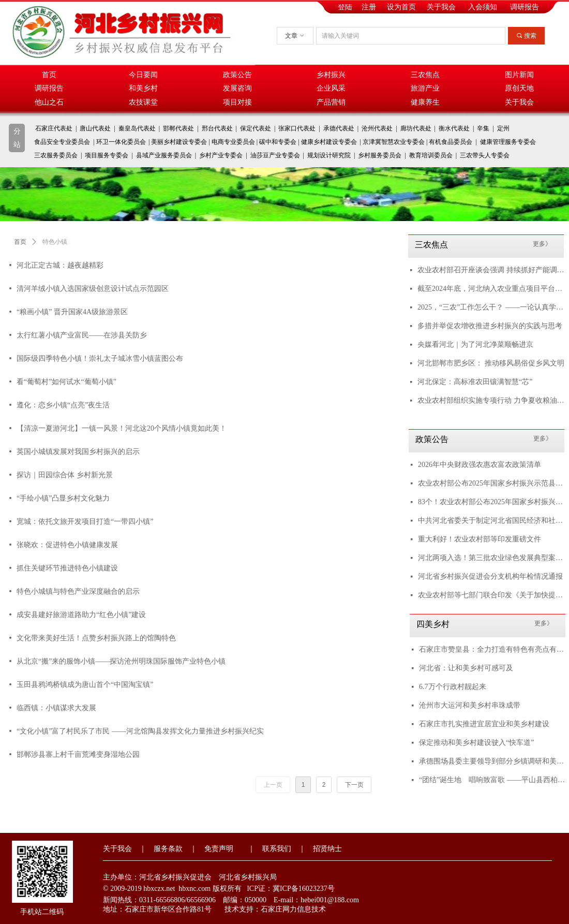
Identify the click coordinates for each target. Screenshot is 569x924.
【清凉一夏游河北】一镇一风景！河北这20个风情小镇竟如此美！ (122, 428)
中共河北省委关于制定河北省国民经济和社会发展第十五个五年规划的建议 (491, 520)
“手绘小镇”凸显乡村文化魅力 (63, 498)
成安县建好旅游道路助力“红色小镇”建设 (81, 615)
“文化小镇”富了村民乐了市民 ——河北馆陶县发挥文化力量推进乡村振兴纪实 (140, 731)
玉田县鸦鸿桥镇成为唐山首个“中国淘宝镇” (85, 685)
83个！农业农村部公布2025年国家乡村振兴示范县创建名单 (491, 502)
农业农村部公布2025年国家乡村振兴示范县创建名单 (491, 483)
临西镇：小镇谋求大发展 (56, 708)
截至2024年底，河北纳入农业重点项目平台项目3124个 (491, 289)
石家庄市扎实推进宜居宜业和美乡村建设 (484, 724)
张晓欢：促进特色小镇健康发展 (67, 545)
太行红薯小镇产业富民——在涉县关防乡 (82, 335)
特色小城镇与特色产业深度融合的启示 (78, 591)
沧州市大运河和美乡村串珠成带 (470, 705)
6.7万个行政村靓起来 (453, 687)
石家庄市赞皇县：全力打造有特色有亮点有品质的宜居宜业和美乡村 (492, 649)
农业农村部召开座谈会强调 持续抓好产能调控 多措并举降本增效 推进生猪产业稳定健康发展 (491, 270)
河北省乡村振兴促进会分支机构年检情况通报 (490, 576)
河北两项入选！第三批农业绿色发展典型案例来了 (491, 558)
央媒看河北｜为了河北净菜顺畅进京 (475, 344)
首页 (20, 242)
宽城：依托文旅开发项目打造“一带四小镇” (85, 522)
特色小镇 (55, 242)
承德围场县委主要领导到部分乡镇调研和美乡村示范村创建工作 (492, 761)
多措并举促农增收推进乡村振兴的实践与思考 (490, 326)
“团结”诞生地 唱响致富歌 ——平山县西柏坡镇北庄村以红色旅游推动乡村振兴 (492, 780)
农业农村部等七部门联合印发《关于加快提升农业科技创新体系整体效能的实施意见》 (491, 595)
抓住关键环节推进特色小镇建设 (67, 568)
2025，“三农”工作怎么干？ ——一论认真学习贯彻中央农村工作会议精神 (491, 307)
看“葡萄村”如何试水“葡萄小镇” (66, 382)
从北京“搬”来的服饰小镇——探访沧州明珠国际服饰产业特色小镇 (121, 661)
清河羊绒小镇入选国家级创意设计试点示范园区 (93, 289)
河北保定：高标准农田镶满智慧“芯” (475, 382)
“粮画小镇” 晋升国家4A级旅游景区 (72, 312)
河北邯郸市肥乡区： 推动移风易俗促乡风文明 (491, 363)
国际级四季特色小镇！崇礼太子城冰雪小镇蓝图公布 (100, 358)
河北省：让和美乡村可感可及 (466, 668)
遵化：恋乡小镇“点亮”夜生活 (63, 405)
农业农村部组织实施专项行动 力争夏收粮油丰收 (491, 400)
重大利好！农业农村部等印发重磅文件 (480, 539)
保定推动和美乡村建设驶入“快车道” (476, 743)
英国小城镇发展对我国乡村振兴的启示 (78, 452)
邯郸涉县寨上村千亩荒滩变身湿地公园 (78, 754)
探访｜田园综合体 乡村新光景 (65, 475)
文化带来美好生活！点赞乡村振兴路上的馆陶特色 (96, 638)
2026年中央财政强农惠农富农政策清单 (480, 465)
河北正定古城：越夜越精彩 (60, 265)
